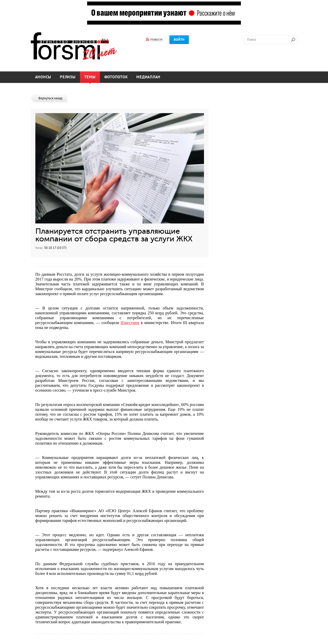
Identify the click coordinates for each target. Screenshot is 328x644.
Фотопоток (116, 77)
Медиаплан (148, 77)
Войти (179, 40)
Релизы (68, 77)
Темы (90, 77)
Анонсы (43, 77)
